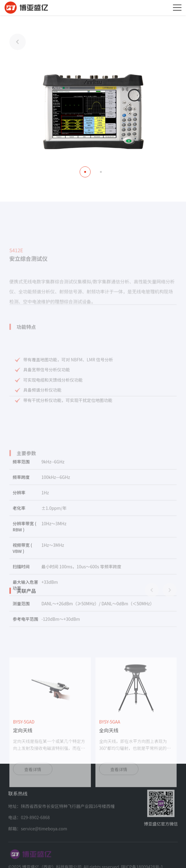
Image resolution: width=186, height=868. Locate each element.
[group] (50, 766)
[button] (85, 172)
